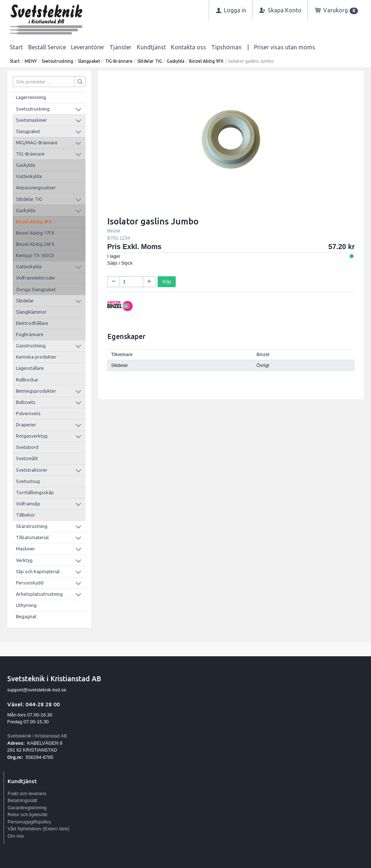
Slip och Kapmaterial (38, 571)
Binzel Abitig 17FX (35, 233)
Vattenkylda (29, 176)
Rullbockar (27, 380)
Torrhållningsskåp (35, 492)
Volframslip (28, 504)
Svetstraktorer (32, 470)
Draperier (26, 425)
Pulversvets (28, 413)
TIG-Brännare (119, 61)
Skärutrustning (32, 526)
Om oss (16, 836)
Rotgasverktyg (32, 436)
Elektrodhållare (32, 323)
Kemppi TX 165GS (35, 255)
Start (16, 47)
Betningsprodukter (36, 391)
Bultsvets (26, 402)
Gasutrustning (31, 346)
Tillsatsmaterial (32, 537)
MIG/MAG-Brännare (37, 142)
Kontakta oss (189, 47)
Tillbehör (26, 515)
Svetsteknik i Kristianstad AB (37, 736)
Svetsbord (27, 447)
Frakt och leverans (27, 793)
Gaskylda (176, 61)
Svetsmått (27, 458)
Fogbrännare (30, 334)
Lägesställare (30, 368)
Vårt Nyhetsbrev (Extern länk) (39, 829)
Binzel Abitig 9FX (206, 61)
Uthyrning (26, 605)
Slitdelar (25, 301)
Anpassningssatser (36, 187)
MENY (31, 61)
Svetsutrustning (57, 61)
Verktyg (24, 560)
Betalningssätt (22, 800)
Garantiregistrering (27, 808)
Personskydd (30, 583)
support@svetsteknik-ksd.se (37, 690)
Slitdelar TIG (150, 61)
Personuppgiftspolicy (29, 822)
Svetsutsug (28, 481)
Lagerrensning (31, 97)
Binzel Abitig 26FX (35, 244)
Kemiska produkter (36, 357)
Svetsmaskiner (32, 120)
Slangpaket (89, 61)
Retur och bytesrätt (28, 815)
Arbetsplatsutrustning (39, 594)
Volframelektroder (36, 278)
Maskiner (26, 549)
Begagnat (26, 616)
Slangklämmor (31, 312)
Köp (167, 282)
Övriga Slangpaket (36, 289)
